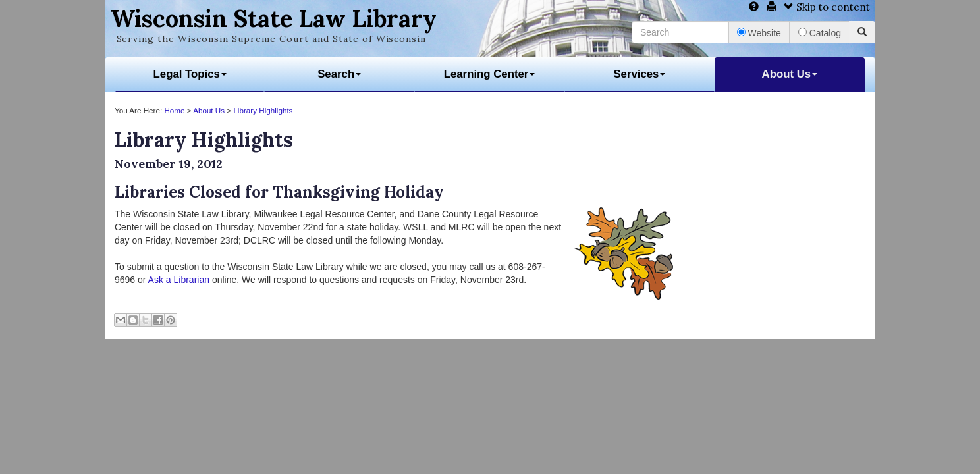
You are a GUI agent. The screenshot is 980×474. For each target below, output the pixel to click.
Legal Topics (190, 74)
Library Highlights (263, 110)
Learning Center (490, 74)
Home (174, 110)
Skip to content (827, 7)
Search (339, 74)
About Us (790, 74)
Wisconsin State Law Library (274, 18)
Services (639, 74)
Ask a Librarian (179, 280)
